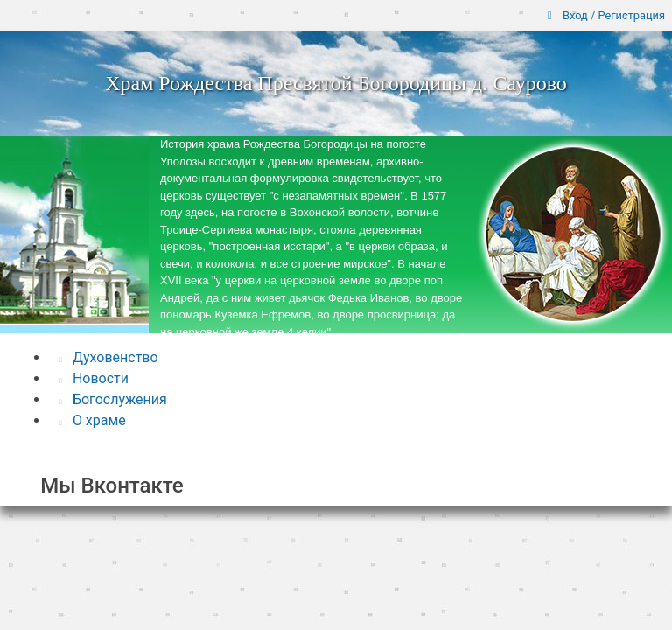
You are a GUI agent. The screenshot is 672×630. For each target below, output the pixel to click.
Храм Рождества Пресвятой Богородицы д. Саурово (336, 83)
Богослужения (113, 399)
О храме (93, 420)
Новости (94, 378)
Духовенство (109, 357)
